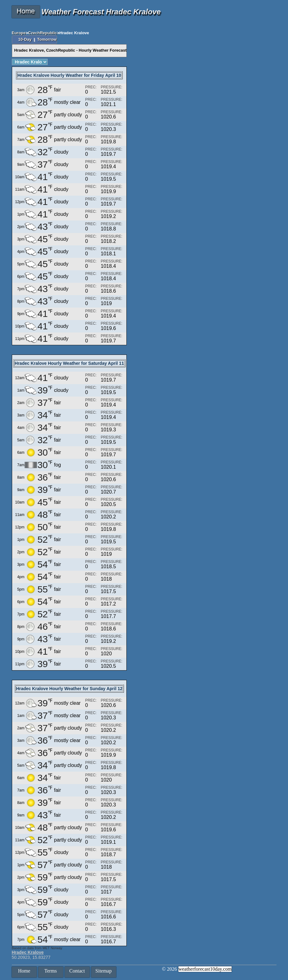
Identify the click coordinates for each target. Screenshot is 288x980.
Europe (19, 33)
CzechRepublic (42, 33)
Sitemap (103, 971)
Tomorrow (47, 39)
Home (26, 11)
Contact (77, 971)
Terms (51, 971)
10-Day (26, 39)
